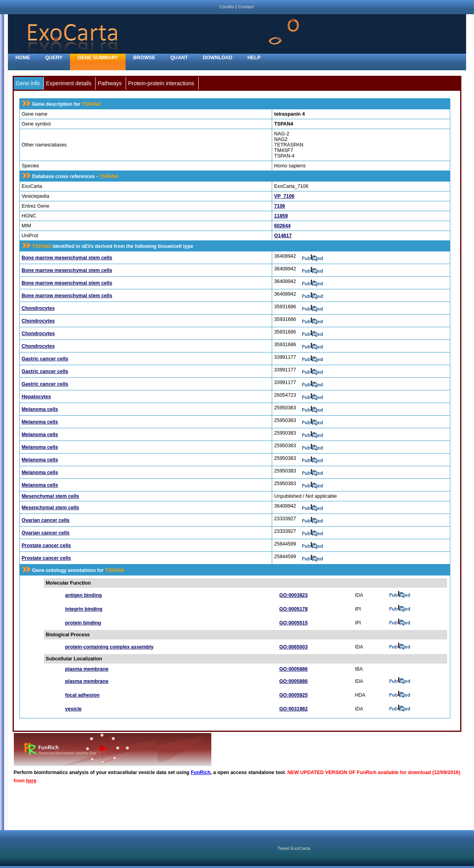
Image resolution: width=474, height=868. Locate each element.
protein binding (83, 623)
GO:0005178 (293, 609)
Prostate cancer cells (46, 546)
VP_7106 (284, 196)
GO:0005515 (293, 623)
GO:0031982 (293, 709)
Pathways (110, 83)
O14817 (283, 236)
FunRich (201, 772)
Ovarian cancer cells (46, 520)
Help (254, 58)
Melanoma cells (40, 409)
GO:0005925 (293, 695)
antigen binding (84, 595)
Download (218, 58)
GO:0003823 (293, 595)
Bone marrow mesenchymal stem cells (67, 258)
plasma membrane (87, 669)
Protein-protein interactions (161, 83)
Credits (227, 7)
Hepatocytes (36, 397)
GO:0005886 (293, 669)
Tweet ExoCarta (294, 848)
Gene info (28, 83)
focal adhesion (82, 695)
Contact (246, 7)
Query (54, 58)
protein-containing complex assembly (109, 647)
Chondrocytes (38, 308)
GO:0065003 (293, 647)
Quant (179, 58)
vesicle (73, 709)
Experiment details (69, 83)
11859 (281, 216)
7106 (280, 206)
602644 (282, 226)
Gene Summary (98, 58)
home (23, 58)
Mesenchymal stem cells (51, 496)
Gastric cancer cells (45, 359)
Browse (144, 58)
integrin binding (84, 609)
